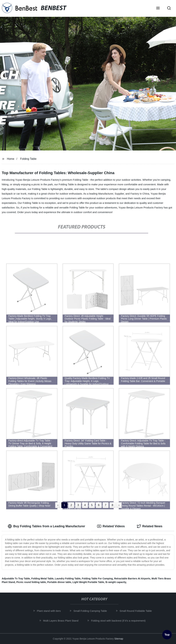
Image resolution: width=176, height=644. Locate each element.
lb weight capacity (116, 582)
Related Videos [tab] (111, 526)
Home (11, 159)
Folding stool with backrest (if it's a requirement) (120, 620)
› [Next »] (119, 505)
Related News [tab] (150, 526)
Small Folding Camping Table (92, 611)
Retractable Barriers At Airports (132, 579)
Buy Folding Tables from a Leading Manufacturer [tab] (46, 526)
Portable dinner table (59, 582)
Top (167, 635)
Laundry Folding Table (68, 579)
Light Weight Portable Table (88, 582)
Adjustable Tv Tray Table (16, 579)
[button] (158, 8)
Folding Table (28, 159)
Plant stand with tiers (51, 611)
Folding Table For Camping (97, 579)
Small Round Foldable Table (137, 611)
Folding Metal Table (42, 579)
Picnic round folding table (31, 582)
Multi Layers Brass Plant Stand (63, 620)
